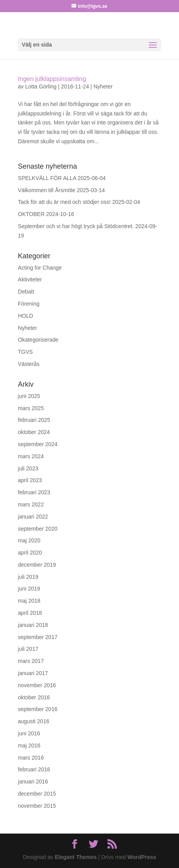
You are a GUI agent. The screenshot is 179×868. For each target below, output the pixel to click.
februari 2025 (34, 420)
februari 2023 (34, 492)
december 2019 (37, 565)
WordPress (142, 857)
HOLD (26, 316)
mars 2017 (31, 661)
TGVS (25, 352)
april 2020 (30, 553)
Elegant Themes (76, 857)
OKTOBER (31, 214)
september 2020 (38, 529)
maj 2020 (29, 540)
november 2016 (37, 685)
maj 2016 (29, 746)
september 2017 (38, 637)
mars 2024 (31, 456)
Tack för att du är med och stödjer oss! (64, 202)
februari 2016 (34, 769)
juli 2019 (28, 577)
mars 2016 (31, 758)
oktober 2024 (34, 432)
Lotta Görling (41, 86)
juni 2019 (29, 589)
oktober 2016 (34, 697)
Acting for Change (40, 268)
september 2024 (38, 444)
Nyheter (103, 86)
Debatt (26, 292)
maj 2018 (29, 601)
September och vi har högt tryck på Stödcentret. (76, 226)
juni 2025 (29, 396)
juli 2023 (28, 468)
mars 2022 (31, 504)
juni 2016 (29, 733)
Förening (29, 304)
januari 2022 (33, 517)
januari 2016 (33, 782)
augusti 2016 (34, 721)
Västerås (29, 364)
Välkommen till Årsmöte (47, 190)
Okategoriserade (38, 340)
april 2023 (30, 480)
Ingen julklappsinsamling (52, 79)
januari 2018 (33, 625)
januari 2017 (33, 673)
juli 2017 (28, 649)
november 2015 (37, 806)
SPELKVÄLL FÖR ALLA (47, 178)
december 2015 (37, 794)
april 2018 (30, 613)
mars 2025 (31, 408)
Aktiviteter (30, 279)
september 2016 (38, 709)
